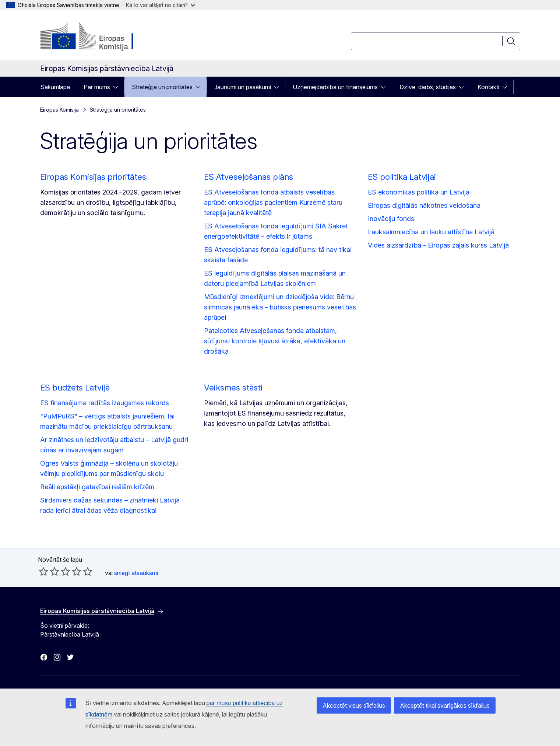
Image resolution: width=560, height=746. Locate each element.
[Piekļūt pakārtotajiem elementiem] (118, 87)
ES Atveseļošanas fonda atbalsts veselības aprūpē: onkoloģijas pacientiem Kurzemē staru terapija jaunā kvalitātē (273, 202)
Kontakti (488, 87)
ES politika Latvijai (402, 177)
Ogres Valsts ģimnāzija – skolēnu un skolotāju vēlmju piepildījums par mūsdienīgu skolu (109, 468)
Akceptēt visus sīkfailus (354, 705)
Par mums (97, 87)
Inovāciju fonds (391, 219)
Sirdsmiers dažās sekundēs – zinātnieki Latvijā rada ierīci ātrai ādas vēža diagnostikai (110, 505)
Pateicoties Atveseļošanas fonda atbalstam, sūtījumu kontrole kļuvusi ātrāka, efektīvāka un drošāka (275, 341)
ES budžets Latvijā (75, 388)
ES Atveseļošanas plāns (249, 177)
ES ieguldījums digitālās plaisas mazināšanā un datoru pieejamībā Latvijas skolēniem (275, 278)
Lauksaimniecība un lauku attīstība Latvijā (431, 232)
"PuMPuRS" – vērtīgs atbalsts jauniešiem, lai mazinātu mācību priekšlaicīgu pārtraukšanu (107, 421)
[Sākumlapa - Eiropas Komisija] (100, 37)
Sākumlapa (55, 87)
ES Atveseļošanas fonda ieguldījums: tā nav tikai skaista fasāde (278, 255)
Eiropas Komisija (59, 110)
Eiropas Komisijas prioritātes (93, 177)
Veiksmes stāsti (233, 388)
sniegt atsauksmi (136, 573)
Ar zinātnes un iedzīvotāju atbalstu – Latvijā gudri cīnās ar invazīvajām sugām (114, 445)
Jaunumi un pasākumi (243, 87)
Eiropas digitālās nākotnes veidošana (424, 205)
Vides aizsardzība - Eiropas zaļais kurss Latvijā (438, 245)
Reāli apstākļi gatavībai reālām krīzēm (97, 487)
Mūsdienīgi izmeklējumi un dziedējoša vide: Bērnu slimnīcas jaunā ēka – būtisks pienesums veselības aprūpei (280, 307)
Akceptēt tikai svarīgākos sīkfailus (445, 705)
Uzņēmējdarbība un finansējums (335, 87)
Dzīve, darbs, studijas (428, 87)
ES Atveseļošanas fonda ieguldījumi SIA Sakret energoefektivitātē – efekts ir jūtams (276, 231)
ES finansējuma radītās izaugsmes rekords (105, 403)
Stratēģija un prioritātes (162, 87)
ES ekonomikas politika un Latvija (419, 192)
